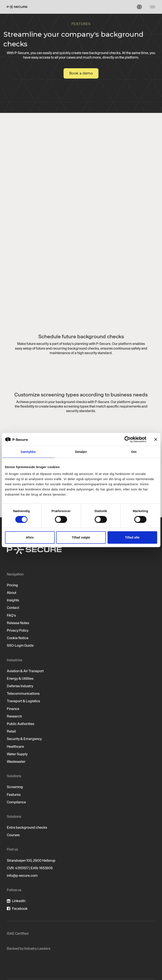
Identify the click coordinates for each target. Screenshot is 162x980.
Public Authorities (21, 724)
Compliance (16, 802)
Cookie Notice (18, 638)
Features (14, 795)
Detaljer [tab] (81, 452)
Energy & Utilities (20, 678)
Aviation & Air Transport (25, 671)
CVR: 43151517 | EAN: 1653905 (30, 868)
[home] (17, 7)
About (12, 593)
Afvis (30, 537)
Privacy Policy (18, 630)
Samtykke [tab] (28, 452)
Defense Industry (20, 686)
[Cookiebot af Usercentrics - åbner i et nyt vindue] (127, 439)
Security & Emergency (24, 739)
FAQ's (11, 615)
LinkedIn (19, 901)
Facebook (20, 909)
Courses (13, 835)
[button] (139, 7)
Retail (11, 731)
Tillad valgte (81, 537)
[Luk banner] (156, 439)
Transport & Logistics (23, 701)
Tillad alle (132, 537)
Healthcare (15, 746)
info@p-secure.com (22, 875)
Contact (13, 608)
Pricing (12, 585)
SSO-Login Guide (20, 645)
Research (14, 716)
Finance (13, 709)
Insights (13, 600)
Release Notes (18, 623)
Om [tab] (134, 452)
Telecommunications (23, 693)
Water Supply (17, 754)
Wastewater (16, 762)
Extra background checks (27, 827)
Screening (15, 787)
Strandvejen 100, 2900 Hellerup (31, 860)
